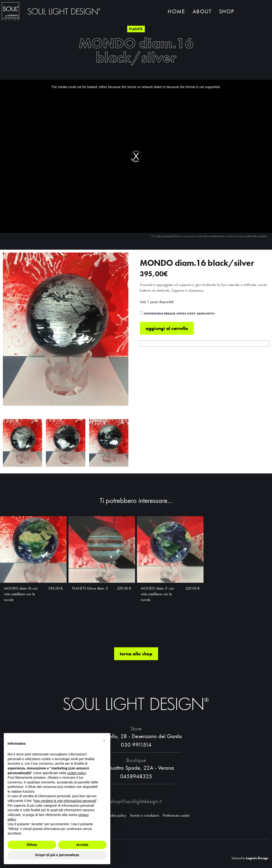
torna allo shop (136, 654)
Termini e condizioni (144, 815)
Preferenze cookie (176, 815)
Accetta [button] (82, 845)
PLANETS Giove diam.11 (90, 588)
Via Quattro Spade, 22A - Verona (136, 768)
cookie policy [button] (76, 773)
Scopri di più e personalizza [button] (57, 855)
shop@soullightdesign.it (136, 801)
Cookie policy (116, 815)
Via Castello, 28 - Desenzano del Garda (136, 736)
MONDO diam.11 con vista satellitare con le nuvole (158, 594)
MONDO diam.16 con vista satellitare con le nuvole (21, 594)
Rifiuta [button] (32, 845)
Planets (136, 29)
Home (176, 11)
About (202, 11)
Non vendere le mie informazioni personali (65, 801)
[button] (104, 741)
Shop (226, 11)
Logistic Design (257, 858)
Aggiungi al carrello (167, 328)
